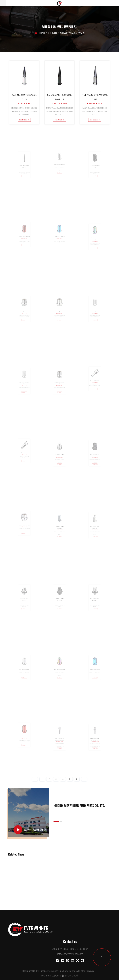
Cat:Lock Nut (24, 102)
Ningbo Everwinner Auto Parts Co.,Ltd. (58, 971)
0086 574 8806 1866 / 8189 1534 (70, 949)
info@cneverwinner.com (70, 954)
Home (42, 33)
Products (53, 33)
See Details (24, 116)
